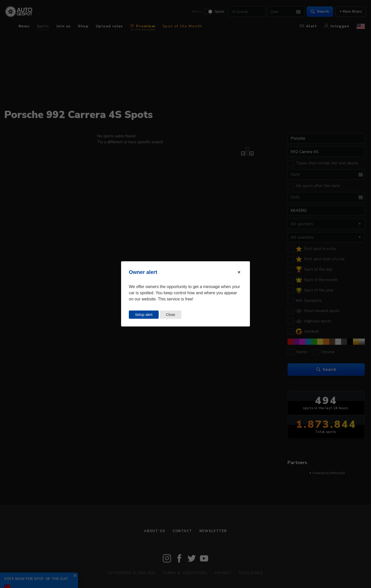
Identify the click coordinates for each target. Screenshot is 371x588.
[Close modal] (239, 272)
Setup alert (144, 315)
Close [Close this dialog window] (171, 315)
